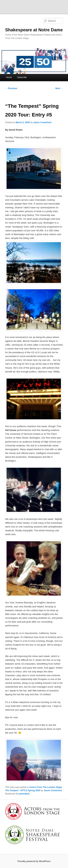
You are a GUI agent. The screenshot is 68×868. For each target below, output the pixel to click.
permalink (24, 794)
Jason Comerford (42, 122)
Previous (11, 88)
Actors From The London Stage (45, 787)
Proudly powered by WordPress (34, 861)
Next (59, 88)
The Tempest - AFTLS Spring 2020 (23, 790)
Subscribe (22, 77)
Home (9, 77)
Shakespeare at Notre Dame (34, 30)
